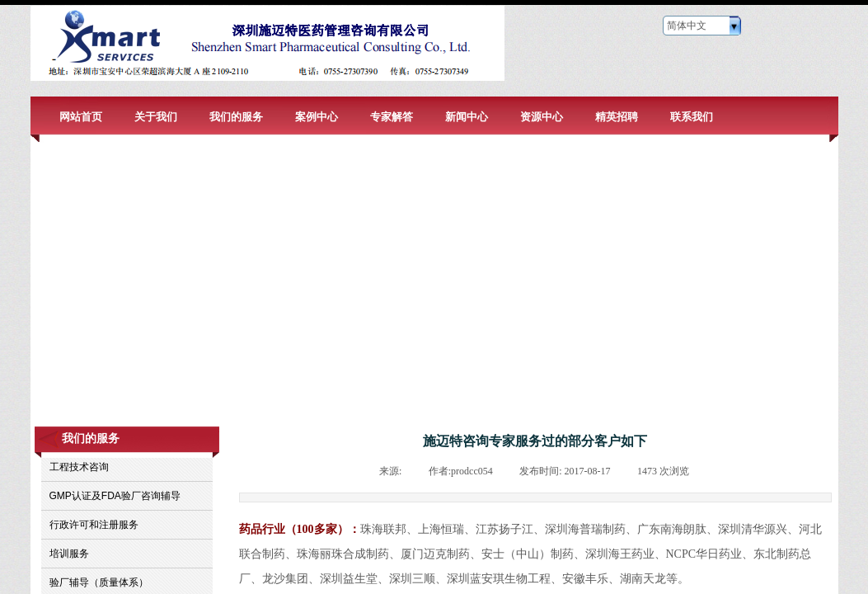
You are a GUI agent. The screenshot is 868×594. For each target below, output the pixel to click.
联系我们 (692, 117)
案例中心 (317, 117)
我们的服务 (236, 117)
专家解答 (392, 117)
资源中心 (542, 117)
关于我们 (156, 117)
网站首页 (81, 117)
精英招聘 (617, 117)
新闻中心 (467, 117)
